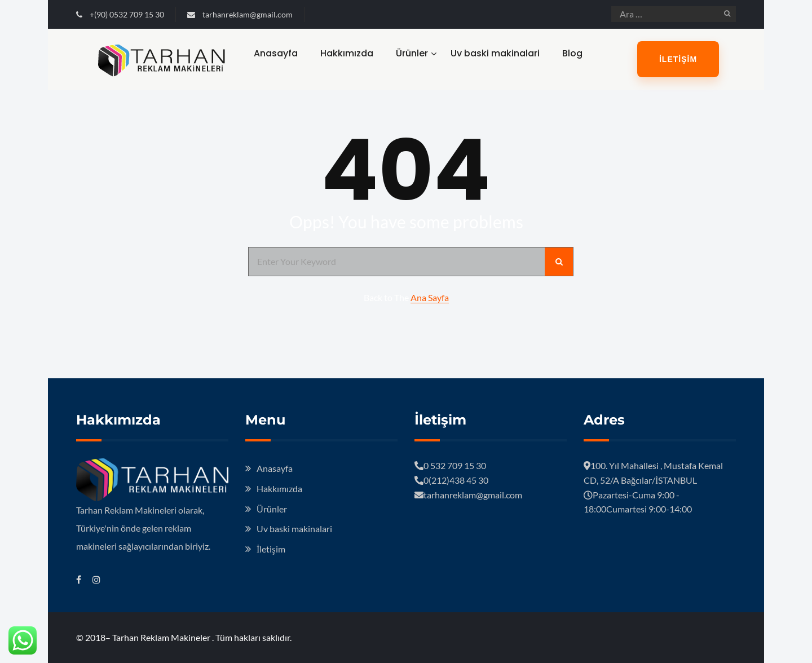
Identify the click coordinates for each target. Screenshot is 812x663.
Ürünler (412, 53)
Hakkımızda (347, 53)
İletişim (678, 59)
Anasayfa (276, 53)
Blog (572, 53)
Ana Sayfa (430, 297)
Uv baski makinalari (495, 53)
